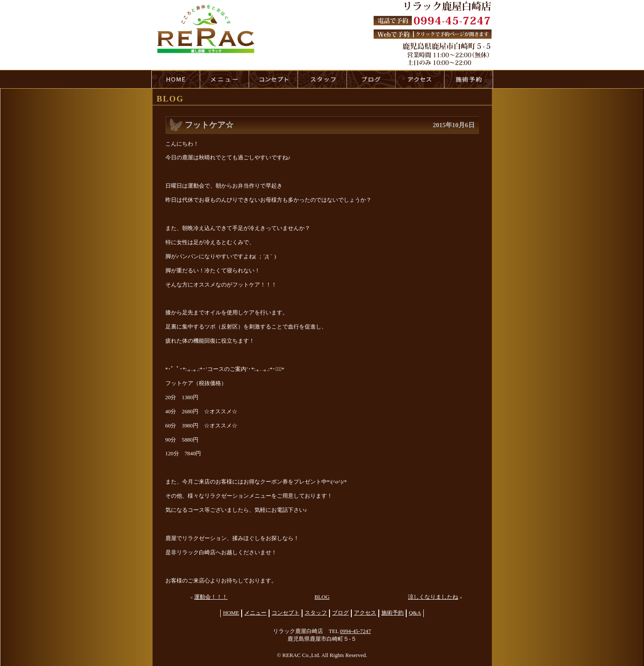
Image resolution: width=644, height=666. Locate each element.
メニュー (255, 613)
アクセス (365, 613)
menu (225, 79)
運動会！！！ (211, 597)
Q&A (415, 613)
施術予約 (392, 613)
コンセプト (286, 613)
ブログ (340, 613)
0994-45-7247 (355, 631)
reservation (469, 79)
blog (371, 79)
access (420, 79)
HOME (176, 79)
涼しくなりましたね (433, 597)
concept (273, 79)
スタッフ (316, 613)
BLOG (322, 597)
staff (322, 79)
